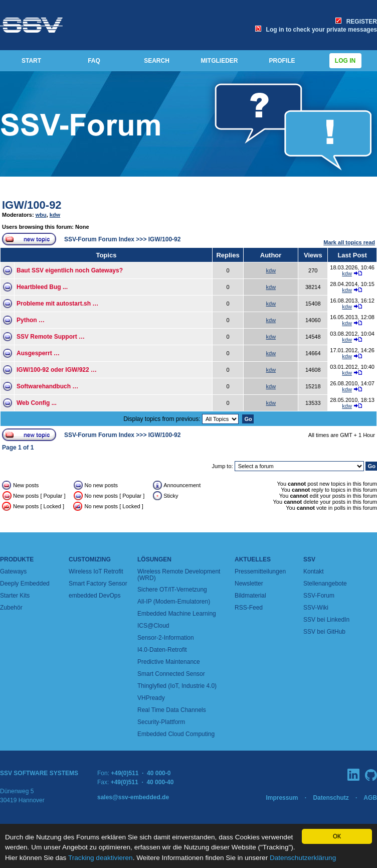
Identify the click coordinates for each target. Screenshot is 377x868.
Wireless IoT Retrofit (96, 571)
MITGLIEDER (220, 61)
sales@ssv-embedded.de (133, 797)
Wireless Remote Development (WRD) (179, 575)
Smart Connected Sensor (171, 674)
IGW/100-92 (32, 205)
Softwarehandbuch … (47, 386)
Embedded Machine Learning (177, 614)
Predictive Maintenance (169, 662)
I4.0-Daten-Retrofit (162, 650)
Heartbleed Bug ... (42, 287)
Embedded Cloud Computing (176, 734)
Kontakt (314, 571)
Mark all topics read (349, 242)
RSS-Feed (249, 608)
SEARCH (157, 61)
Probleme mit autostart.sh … (57, 304)
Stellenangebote (325, 584)
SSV (309, 559)
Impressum (282, 798)
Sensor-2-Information (166, 638)
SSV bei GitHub (324, 632)
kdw (55, 215)
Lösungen (154, 559)
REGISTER (356, 22)
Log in (345, 61)
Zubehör (11, 608)
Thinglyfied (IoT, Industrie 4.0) (177, 686)
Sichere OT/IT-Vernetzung (172, 590)
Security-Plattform (161, 722)
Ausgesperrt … (38, 353)
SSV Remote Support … (51, 337)
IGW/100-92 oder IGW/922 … (57, 370)
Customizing (90, 559)
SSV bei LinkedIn (326, 620)
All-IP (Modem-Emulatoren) (174, 602)
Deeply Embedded (25, 584)
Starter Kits (15, 596)
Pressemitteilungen (260, 571)
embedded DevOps (95, 596)
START (31, 61)
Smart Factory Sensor (98, 584)
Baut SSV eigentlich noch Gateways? (70, 270)
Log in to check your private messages (316, 30)
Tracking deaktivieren (101, 858)
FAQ (94, 61)
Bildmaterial (250, 596)
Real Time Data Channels (172, 710)
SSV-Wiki (316, 608)
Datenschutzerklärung (303, 858)
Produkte (17, 559)
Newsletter (249, 584)
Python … (31, 320)
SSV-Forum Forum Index (99, 239)
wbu (41, 215)
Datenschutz (331, 798)
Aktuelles (253, 559)
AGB (370, 798)
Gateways (13, 571)
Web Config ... (37, 403)
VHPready (151, 698)
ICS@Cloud (153, 626)
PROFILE (282, 61)
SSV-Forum (319, 596)
